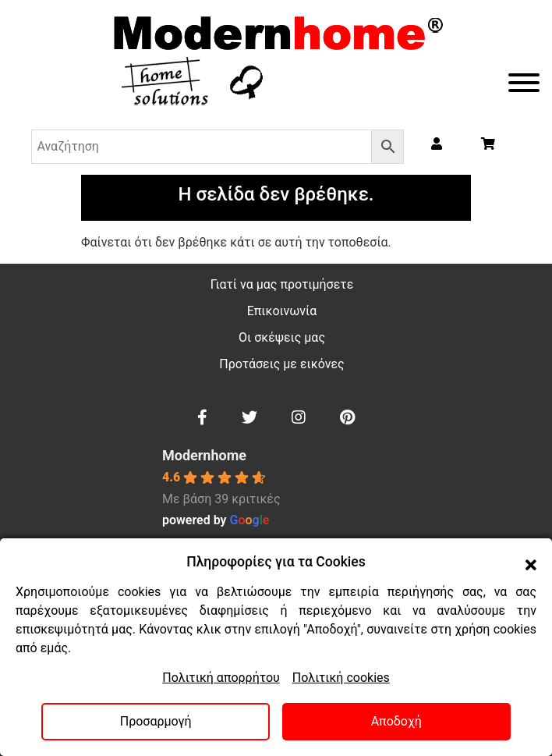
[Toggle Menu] (524, 83)
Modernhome (204, 455)
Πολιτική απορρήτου (221, 678)
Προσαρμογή (156, 721)
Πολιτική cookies (341, 678)
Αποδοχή (396, 721)
